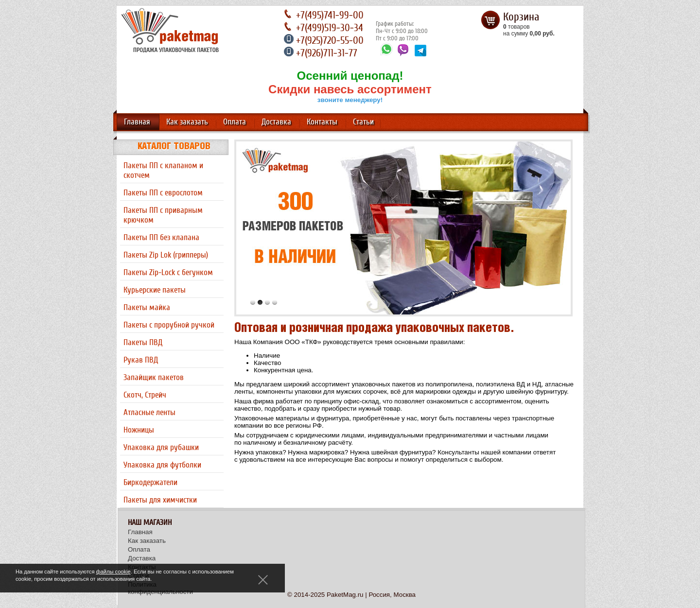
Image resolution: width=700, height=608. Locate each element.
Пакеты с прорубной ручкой (169, 325)
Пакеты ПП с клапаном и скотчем (163, 171)
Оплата (235, 122)
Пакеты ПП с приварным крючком (163, 215)
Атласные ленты (149, 413)
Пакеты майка (147, 308)
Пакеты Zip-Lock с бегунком (168, 273)
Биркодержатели (150, 483)
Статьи (363, 122)
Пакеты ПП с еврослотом (163, 193)
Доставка (276, 122)
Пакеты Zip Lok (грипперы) (166, 255)
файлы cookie (114, 572)
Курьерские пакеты (155, 290)
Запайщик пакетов (154, 378)
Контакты (322, 122)
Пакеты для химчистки (160, 500)
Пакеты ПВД (143, 343)
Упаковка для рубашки (161, 448)
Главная (137, 122)
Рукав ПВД (141, 360)
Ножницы (139, 430)
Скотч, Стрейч (145, 395)
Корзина (521, 17)
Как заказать (187, 122)
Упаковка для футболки (162, 465)
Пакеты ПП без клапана (161, 238)
